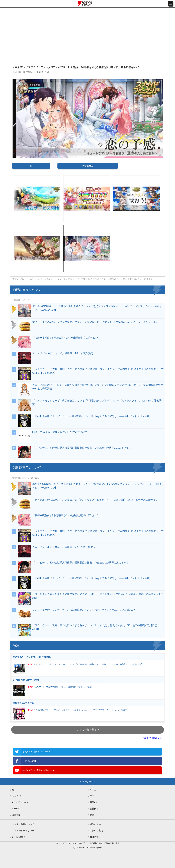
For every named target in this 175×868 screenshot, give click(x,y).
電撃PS (94, 802)
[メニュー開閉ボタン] (171, 4)
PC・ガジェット (20, 802)
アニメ (93, 796)
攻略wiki (16, 815)
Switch (15, 809)
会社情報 (94, 837)
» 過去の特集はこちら (153, 738)
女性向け (94, 809)
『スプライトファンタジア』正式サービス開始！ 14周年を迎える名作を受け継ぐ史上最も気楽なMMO (89, 279)
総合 (14, 790)
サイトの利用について (23, 824)
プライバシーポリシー (23, 831)
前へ (32, 166)
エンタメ (17, 796)
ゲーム (34, 279)
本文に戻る (88, 166)
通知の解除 (95, 824)
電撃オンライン (20, 279)
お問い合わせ (19, 837)
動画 (92, 815)
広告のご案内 (96, 831)
